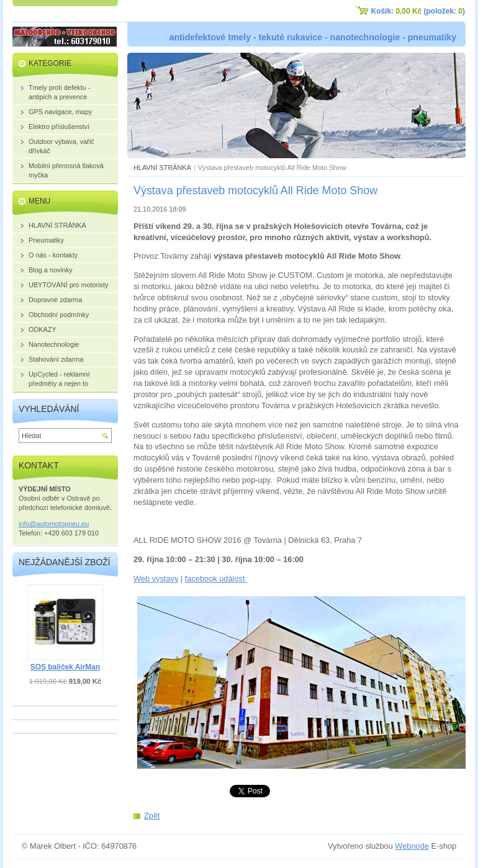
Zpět (152, 816)
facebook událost (216, 579)
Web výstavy (156, 579)
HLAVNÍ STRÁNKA (162, 168)
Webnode (412, 846)
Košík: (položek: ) (418, 11)
